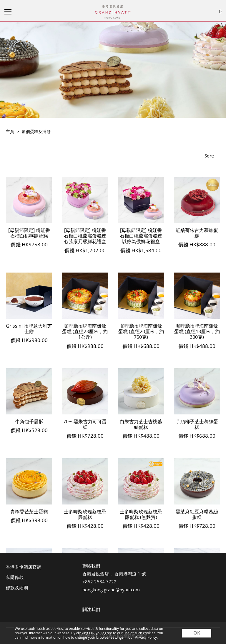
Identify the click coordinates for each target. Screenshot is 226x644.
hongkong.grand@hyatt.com (111, 590)
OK (197, 633)
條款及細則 (17, 587)
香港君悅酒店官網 (24, 567)
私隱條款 (15, 577)
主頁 (10, 131)
